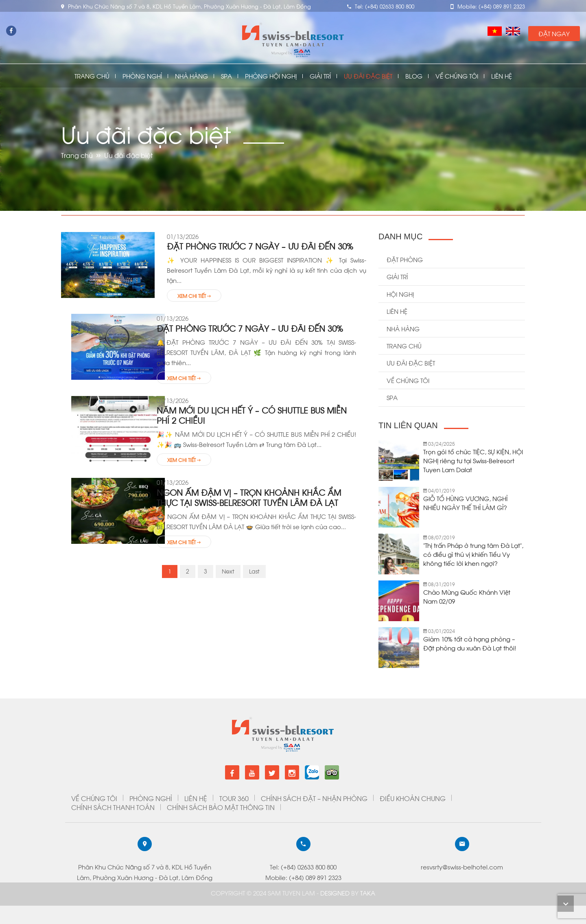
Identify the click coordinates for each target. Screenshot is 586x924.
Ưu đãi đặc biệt (368, 76)
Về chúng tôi (457, 76)
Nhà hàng (403, 328)
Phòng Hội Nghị (271, 76)
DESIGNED (336, 893)
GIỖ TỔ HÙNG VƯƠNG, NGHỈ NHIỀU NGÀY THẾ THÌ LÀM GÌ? (465, 503)
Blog (414, 76)
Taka (368, 893)
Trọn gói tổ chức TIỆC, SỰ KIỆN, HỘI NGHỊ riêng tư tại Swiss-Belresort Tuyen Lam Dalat (473, 460)
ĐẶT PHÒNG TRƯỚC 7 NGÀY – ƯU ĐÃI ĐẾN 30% (260, 246)
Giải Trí (320, 76)
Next (228, 571)
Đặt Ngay (554, 33)
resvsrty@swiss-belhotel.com (51, 867)
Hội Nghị (400, 294)
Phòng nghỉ (142, 76)
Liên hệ (397, 311)
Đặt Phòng (405, 259)
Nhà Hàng (191, 76)
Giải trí (397, 276)
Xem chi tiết (194, 296)
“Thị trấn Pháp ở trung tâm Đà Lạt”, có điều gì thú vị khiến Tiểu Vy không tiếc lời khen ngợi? (473, 554)
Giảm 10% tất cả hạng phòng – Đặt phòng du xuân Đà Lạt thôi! (470, 643)
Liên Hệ (502, 76)
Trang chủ (92, 76)
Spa (226, 76)
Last (254, 571)
